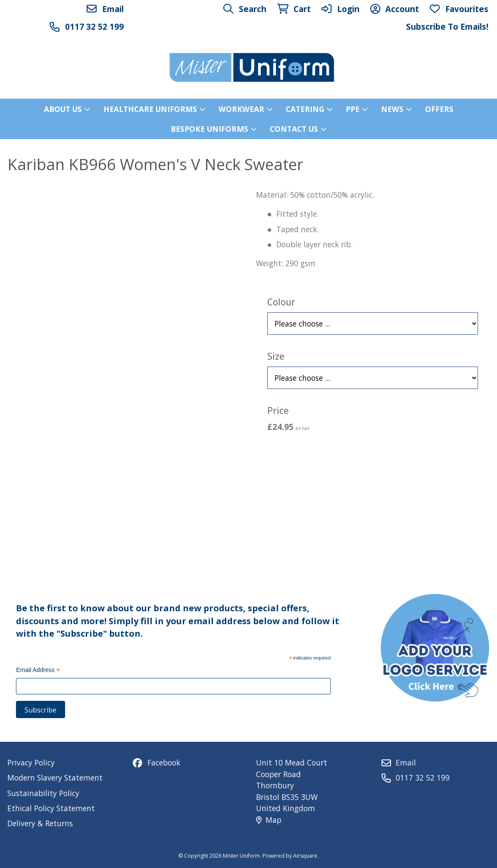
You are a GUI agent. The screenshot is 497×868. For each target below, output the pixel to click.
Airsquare (305, 856)
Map (269, 820)
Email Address (38, 671)
